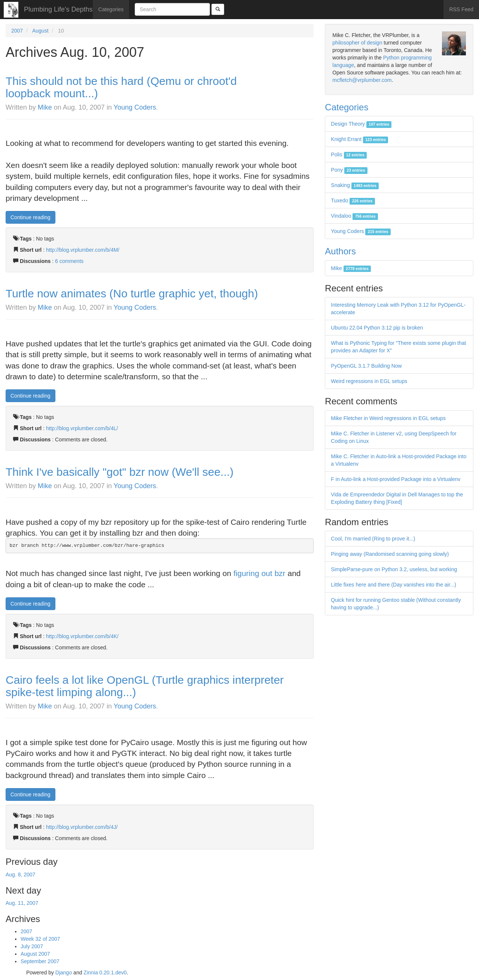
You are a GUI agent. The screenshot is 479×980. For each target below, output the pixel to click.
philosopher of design (357, 43)
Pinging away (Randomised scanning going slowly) (390, 554)
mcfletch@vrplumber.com (362, 80)
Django (64, 973)
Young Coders (135, 107)
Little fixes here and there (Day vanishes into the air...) (393, 585)
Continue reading (30, 217)
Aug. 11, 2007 (22, 903)
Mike (45, 107)
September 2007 (40, 961)
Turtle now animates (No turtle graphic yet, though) (132, 293)
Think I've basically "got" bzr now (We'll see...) (120, 472)
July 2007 (32, 946)
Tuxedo (353, 200)
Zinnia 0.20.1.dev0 (105, 973)
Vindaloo (354, 216)
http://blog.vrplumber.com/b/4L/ (82, 428)
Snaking (355, 185)
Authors (340, 251)
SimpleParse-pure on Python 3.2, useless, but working (394, 569)
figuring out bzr (260, 573)
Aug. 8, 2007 (20, 875)
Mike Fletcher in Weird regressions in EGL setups (388, 418)
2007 (17, 31)
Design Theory (361, 124)
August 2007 (35, 954)
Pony (349, 170)
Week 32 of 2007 (40, 939)
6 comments (69, 261)
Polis (349, 154)
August (40, 31)
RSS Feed (461, 9)
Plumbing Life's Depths (58, 9)
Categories (111, 9)
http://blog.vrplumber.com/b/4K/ (82, 636)
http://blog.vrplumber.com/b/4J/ (82, 827)
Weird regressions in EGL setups (369, 381)
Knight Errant (359, 139)
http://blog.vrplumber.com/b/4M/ (83, 250)
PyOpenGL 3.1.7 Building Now (366, 366)
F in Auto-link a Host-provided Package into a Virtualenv (396, 479)
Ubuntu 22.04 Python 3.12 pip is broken (377, 328)
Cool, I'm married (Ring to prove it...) (373, 539)
